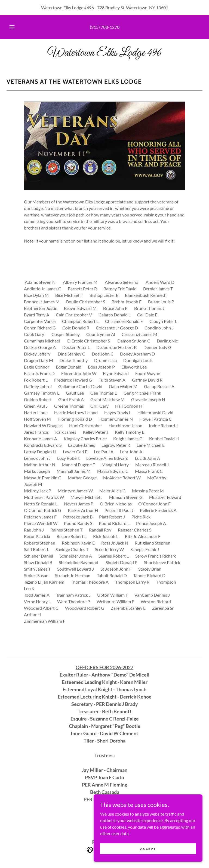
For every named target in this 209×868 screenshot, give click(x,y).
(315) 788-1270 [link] (105, 27)
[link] (104, 54)
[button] (15, 27)
